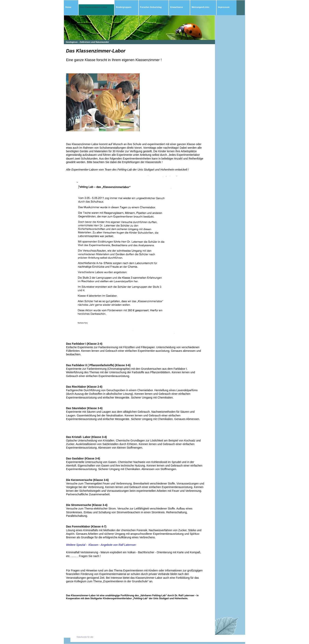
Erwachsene (177, 7)
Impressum (224, 7)
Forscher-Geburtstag (151, 7)
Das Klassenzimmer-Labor (94, 7)
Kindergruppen (124, 7)
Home (68, 7)
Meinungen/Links (200, 7)
